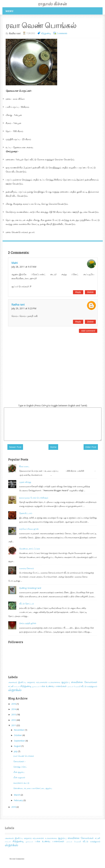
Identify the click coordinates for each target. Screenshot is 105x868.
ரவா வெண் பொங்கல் (24, 756)
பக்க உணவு (47, 686)
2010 (14, 807)
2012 (14, 720)
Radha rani (18, 305)
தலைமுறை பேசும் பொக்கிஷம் (34, 498)
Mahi (14, 263)
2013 (14, 715)
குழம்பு (66, 682)
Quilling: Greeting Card (30, 588)
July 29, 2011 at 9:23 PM (24, 308)
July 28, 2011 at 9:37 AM (24, 267)
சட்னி (11, 686)
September (20, 741)
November (19, 730)
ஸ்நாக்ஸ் (15, 690)
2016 (14, 704)
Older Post (91, 447)
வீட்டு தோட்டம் (26, 603)
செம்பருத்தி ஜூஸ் (28, 623)
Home (53, 447)
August (18, 746)
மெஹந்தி (77, 686)
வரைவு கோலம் (26, 568)
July (16, 751)
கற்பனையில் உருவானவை (48, 682)
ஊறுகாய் (31, 682)
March (17, 795)
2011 (14, 725)
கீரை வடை (24, 466)
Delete (90, 292)
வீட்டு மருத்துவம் (89, 686)
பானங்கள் (61, 686)
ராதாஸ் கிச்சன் (52, 4)
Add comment (88, 331)
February (19, 800)
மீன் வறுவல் (19, 777)
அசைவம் (13, 682)
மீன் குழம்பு (19, 772)
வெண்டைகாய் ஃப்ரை (30, 549)
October (18, 735)
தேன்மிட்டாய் (26, 513)
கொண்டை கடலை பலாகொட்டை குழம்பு (33, 788)
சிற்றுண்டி (46, 33)
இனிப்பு (22, 682)
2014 (14, 709)
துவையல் (36, 686)
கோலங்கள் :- (19, 761)
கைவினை (77, 682)
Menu (9, 11)
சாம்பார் (17, 686)
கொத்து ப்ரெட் (20, 767)
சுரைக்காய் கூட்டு (21, 783)
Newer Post (15, 447)
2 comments (62, 33)
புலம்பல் (70, 686)
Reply (78, 292)
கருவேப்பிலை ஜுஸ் (29, 529)
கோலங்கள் (91, 682)
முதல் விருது (25, 482)
